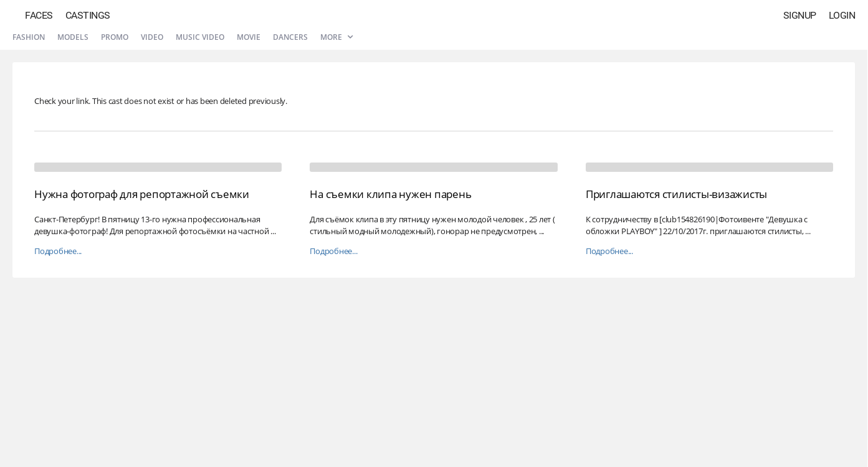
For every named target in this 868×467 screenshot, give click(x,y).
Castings (88, 15)
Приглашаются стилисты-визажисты (676, 194)
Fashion (29, 37)
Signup (800, 15)
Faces (39, 15)
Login (842, 15)
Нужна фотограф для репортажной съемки (142, 194)
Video (152, 37)
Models (73, 37)
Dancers (290, 37)
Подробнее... (58, 251)
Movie (249, 37)
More (336, 37)
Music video (200, 37)
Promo (115, 37)
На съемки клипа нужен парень (390, 194)
